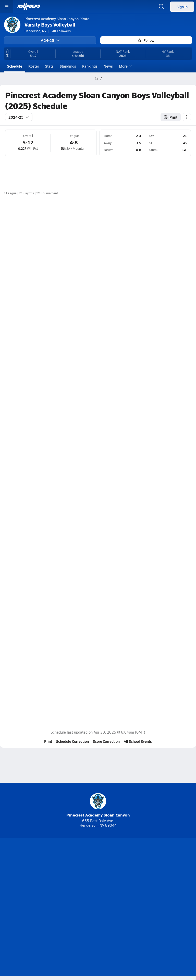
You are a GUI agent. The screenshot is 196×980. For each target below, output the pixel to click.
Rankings (90, 66)
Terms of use (79, 911)
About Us (84, 894)
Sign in (182, 7)
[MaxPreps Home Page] (96, 79)
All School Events (138, 741)
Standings (68, 66)
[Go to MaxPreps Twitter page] (116, 880)
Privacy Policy (110, 902)
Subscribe (82, 902)
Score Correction (106, 741)
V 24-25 (50, 40)
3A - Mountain (76, 148)
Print (48, 741)
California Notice (113, 911)
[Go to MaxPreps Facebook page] (135, 880)
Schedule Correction (72, 741)
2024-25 (19, 117)
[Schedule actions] (187, 117)
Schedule (15, 66)
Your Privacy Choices (98, 918)
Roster (34, 66)
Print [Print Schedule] (171, 117)
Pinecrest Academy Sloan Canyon (98, 805)
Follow (146, 40)
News (108, 66)
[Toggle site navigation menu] (7, 7)
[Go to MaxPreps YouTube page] (80, 880)
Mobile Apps (109, 894)
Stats (49, 66)
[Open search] (162, 7)
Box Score (180, 225)
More (125, 66)
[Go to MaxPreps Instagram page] (98, 880)
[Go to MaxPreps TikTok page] (61, 880)
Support (98, 924)
